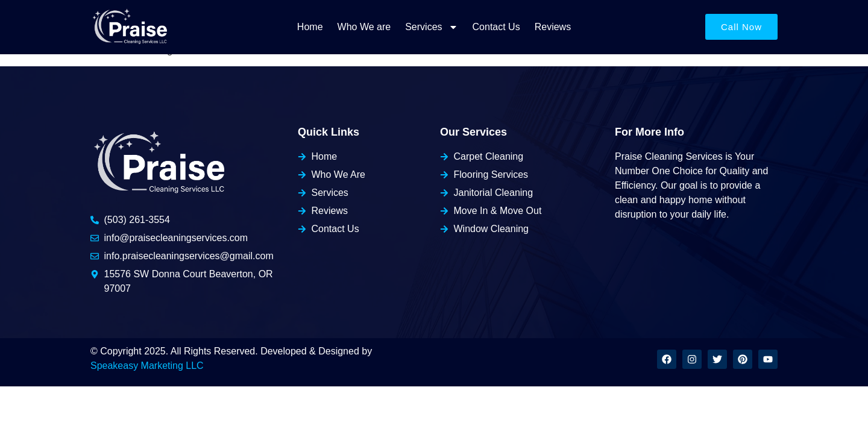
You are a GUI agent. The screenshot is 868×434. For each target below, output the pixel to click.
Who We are (364, 27)
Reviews (553, 27)
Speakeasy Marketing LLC (147, 366)
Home (310, 27)
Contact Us (496, 27)
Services (431, 27)
